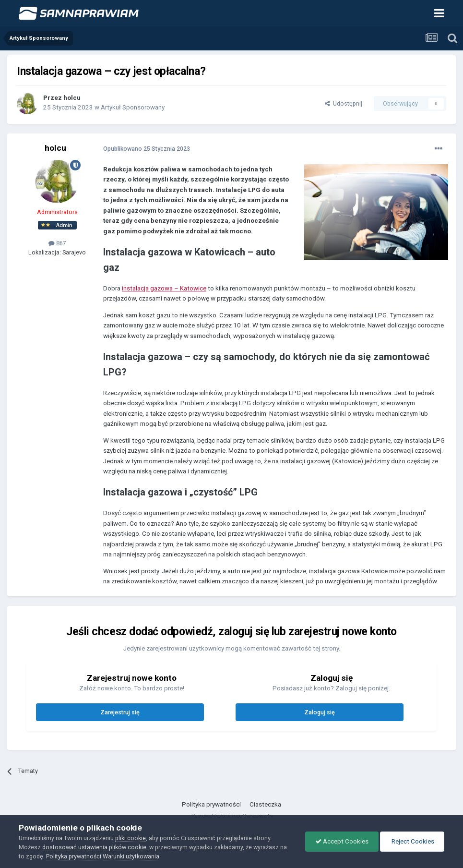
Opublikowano (147, 149)
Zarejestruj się (120, 712)
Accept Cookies (342, 841)
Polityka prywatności (211, 804)
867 (57, 243)
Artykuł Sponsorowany (133, 107)
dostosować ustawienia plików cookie (94, 847)
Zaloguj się (320, 712)
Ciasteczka (265, 804)
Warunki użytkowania (131, 856)
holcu (72, 98)
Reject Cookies (412, 841)
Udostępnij (344, 103)
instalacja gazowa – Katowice (164, 288)
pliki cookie (131, 838)
